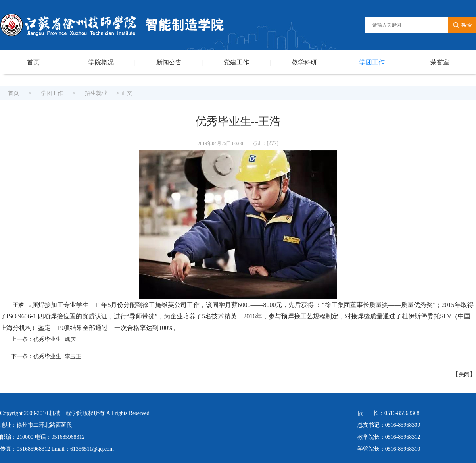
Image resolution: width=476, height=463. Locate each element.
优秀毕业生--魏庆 (55, 339)
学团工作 (372, 62)
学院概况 (101, 62)
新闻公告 (169, 62)
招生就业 (96, 93)
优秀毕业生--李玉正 (57, 356)
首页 (33, 62)
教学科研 (304, 62)
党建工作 (236, 62)
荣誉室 (440, 62)
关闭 (464, 375)
